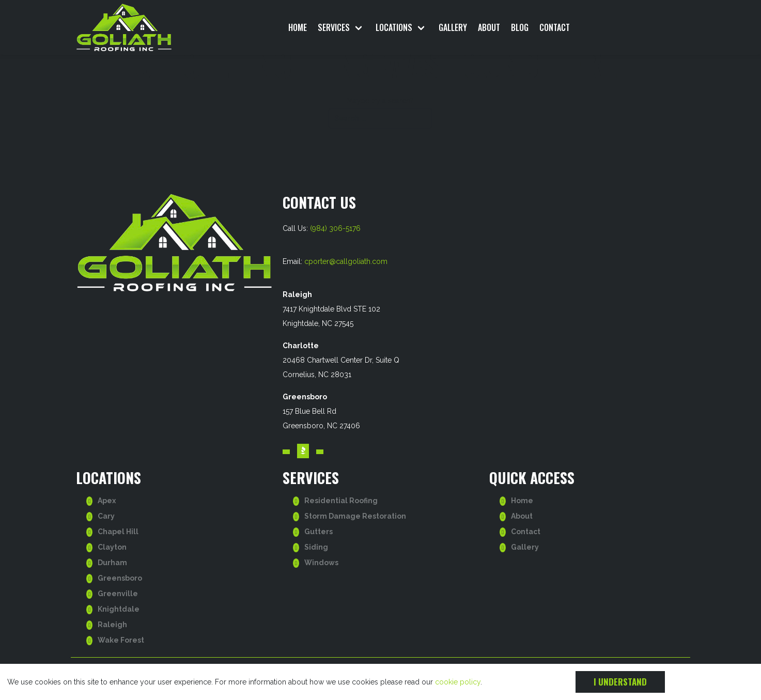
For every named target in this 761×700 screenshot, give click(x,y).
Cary (106, 516)
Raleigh (112, 625)
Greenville (118, 594)
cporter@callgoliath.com (346, 261)
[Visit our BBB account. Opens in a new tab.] (303, 451)
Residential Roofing (341, 501)
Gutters (319, 532)
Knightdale (119, 609)
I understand (620, 682)
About (489, 27)
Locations (394, 27)
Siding (316, 547)
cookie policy (458, 682)
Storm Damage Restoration (355, 516)
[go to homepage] (148, 27)
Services (334, 27)
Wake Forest (121, 640)
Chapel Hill (118, 532)
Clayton (112, 547)
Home (298, 27)
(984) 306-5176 (335, 228)
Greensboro (120, 578)
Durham (112, 563)
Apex (107, 501)
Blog (520, 27)
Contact (555, 27)
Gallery (453, 27)
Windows (321, 563)
